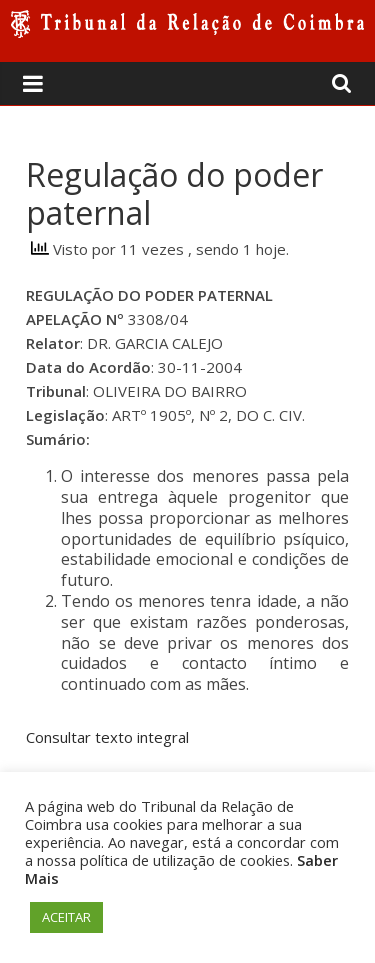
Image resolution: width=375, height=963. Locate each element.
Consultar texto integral (107, 737)
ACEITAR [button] (66, 917)
